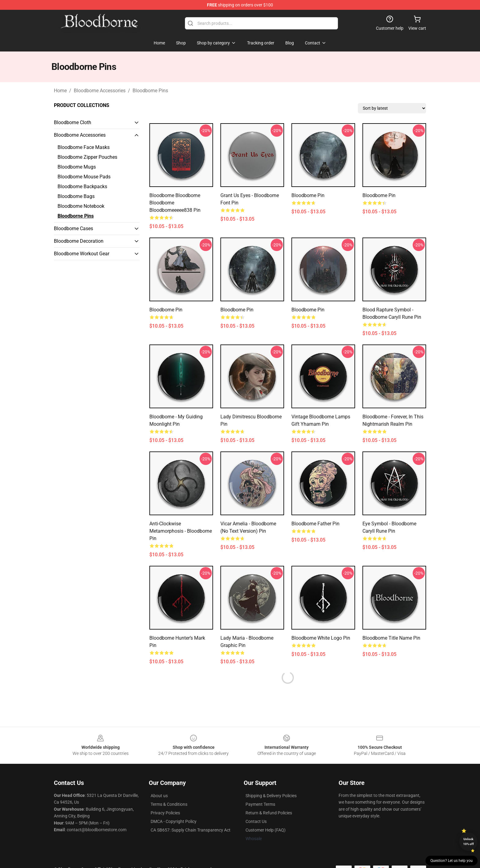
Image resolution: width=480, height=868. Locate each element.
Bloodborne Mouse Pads (84, 177)
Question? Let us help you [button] (452, 861)
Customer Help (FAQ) (266, 830)
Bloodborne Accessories (100, 91)
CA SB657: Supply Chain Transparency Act (191, 830)
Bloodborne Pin (308, 195)
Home (60, 91)
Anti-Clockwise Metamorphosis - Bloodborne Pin (181, 531)
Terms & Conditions (169, 804)
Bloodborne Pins (150, 91)
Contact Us (256, 821)
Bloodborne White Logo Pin (321, 638)
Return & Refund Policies (269, 813)
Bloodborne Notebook (81, 206)
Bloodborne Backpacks (82, 187)
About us (159, 796)
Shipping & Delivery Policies (271, 796)
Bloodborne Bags (76, 196)
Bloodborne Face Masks (84, 147)
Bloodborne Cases (73, 228)
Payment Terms (260, 804)
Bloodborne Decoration (79, 241)
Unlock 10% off (469, 841)
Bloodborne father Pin (315, 524)
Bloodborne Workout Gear (82, 254)
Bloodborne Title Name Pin (391, 638)
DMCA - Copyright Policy (174, 821)
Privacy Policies (165, 813)
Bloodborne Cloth (73, 122)
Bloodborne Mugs (77, 167)
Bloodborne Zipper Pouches (87, 157)
